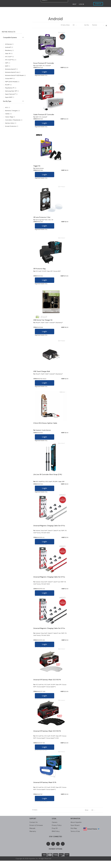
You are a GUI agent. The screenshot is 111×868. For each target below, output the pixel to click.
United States (92, 828)
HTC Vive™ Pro (10, 60)
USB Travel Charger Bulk (42, 371)
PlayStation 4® (10, 88)
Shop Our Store (74, 10)
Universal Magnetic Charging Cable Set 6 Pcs (49, 526)
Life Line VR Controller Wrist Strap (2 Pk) (48, 474)
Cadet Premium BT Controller (44, 114)
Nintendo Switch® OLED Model (15, 75)
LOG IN (81, 4)
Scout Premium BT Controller (44, 63)
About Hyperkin (76, 822)
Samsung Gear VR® (12, 91)
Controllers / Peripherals (14, 120)
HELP (74, 4)
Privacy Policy (57, 825)
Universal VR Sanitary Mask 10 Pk (45, 782)
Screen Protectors (11, 126)
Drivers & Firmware (36, 825)
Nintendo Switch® (11, 69)
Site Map (74, 828)
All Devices (9, 44)
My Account (92, 10)
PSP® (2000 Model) (12, 82)
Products (28, 10)
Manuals (32, 828)
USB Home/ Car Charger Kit (43, 320)
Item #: (35, 68)
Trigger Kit (37, 166)
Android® (9, 47)
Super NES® (9, 97)
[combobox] (54, 4)
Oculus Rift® (10, 79)
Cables (8, 114)
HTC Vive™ (9, 57)
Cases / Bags (10, 117)
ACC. (7, 107)
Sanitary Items (10, 123)
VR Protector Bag (39, 269)
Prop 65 (55, 828)
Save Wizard (75, 825)
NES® (7, 66)
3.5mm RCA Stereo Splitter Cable (45, 423)
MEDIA (41, 10)
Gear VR (9, 54)
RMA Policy (56, 831)
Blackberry (9, 50)
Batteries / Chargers (12, 111)
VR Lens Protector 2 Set (42, 217)
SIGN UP (98, 4)
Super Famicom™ (11, 94)
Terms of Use (75, 831)
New (7, 10)
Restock (16, 10)
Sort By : (87, 25)
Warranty (33, 831)
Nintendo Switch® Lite (13, 72)
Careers (55, 822)
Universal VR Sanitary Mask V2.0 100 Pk (47, 680)
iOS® (7, 63)
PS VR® (8, 85)
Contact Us (55, 10)
